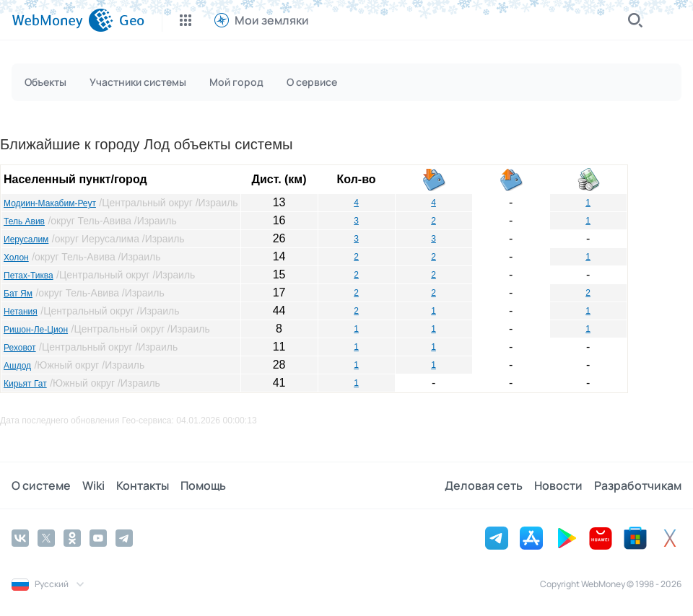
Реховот (20, 348)
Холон (16, 258)
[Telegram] (124, 538)
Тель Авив (24, 221)
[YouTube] (98, 538)
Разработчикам (638, 485)
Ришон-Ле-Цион (36, 330)
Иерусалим (26, 239)
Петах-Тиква (29, 276)
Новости (558, 485)
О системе (41, 485)
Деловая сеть (484, 485)
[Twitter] (46, 538)
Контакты (143, 485)
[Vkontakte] (20, 538)
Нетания (21, 312)
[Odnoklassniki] (72, 538)
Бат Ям (18, 294)
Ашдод (17, 366)
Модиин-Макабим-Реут (50, 203)
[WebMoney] (62, 20)
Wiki (93, 485)
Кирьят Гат (25, 384)
